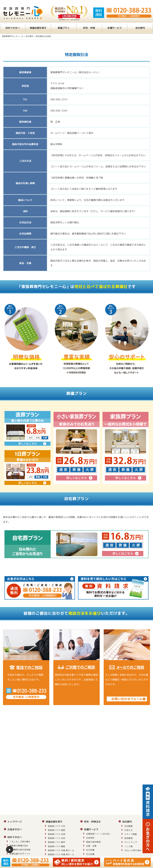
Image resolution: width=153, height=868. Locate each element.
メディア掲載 (131, 834)
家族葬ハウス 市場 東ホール (61, 850)
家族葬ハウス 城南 (56, 830)
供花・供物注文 (92, 822)
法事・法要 (91, 846)
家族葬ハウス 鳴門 (56, 842)
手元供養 (90, 854)
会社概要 (128, 826)
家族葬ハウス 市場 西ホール (61, 854)
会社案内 (140, 28)
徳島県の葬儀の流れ (19, 846)
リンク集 (128, 846)
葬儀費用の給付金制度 (20, 850)
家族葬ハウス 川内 (56, 826)
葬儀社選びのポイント (20, 854)
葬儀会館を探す (38, 28)
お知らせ (128, 830)
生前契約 (90, 838)
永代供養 (90, 850)
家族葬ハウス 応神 (56, 834)
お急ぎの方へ (15, 829)
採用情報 (128, 838)
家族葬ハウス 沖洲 (56, 838)
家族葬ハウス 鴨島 (56, 846)
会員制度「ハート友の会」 (99, 834)
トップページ (15, 822)
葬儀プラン (64, 28)
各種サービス (115, 28)
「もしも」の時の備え (20, 842)
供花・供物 (89, 28)
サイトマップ (131, 842)
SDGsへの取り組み (133, 850)
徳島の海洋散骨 (93, 842)
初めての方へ (13, 28)
